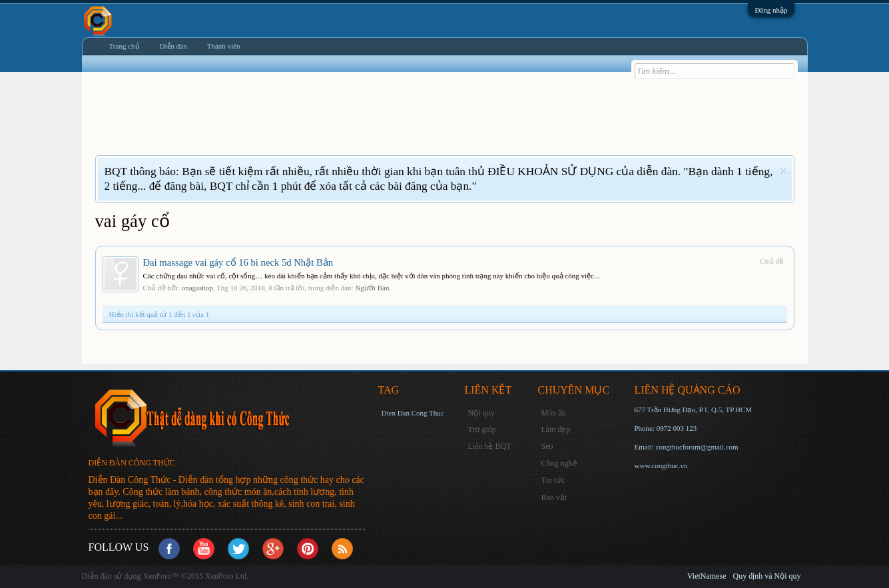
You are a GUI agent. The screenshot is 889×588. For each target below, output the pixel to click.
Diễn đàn (173, 46)
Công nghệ (559, 463)
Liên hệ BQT (490, 446)
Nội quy (481, 413)
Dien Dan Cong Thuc (413, 413)
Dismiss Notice (783, 171)
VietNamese (707, 576)
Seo (547, 446)
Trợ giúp (482, 430)
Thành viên (224, 46)
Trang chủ (125, 46)
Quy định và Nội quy (767, 576)
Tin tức (553, 480)
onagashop (197, 288)
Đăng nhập (771, 10)
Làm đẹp (556, 430)
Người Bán (372, 288)
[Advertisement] (338, 122)
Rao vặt (554, 497)
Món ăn (554, 413)
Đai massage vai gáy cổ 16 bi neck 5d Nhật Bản (238, 262)
